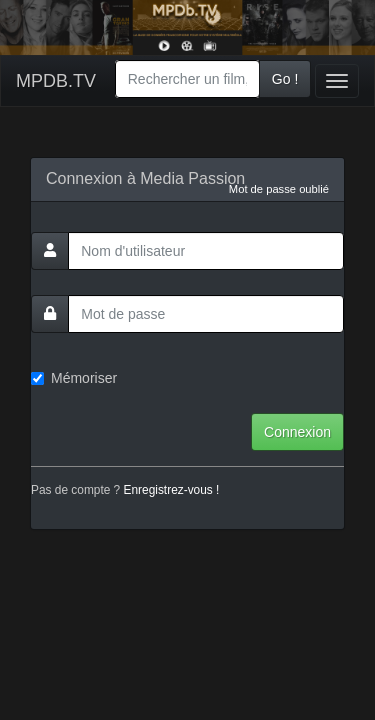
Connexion (297, 432)
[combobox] (187, 79)
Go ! (285, 79)
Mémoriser (74, 378)
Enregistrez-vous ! (172, 490)
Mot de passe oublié (279, 189)
